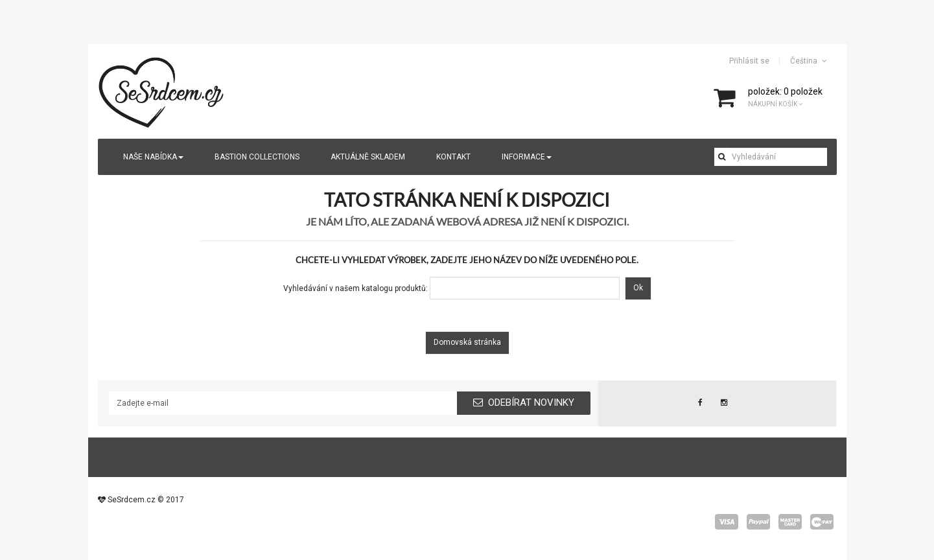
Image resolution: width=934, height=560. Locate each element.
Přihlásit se (749, 61)
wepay (822, 522)
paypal (758, 522)
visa (727, 522)
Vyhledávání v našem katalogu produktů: (356, 288)
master (790, 522)
